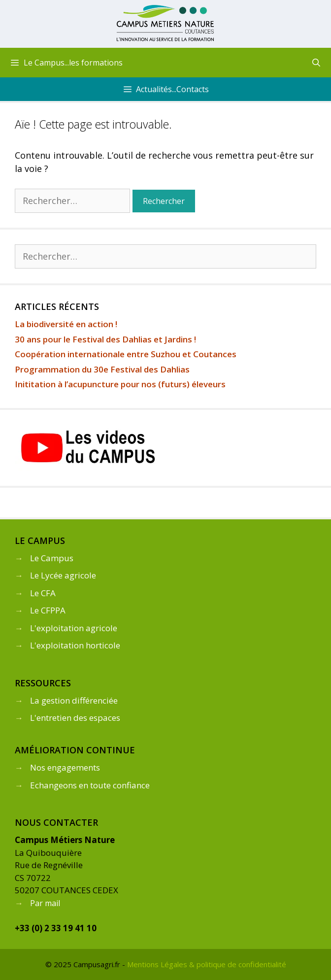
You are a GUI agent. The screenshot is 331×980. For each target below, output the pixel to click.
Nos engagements (65, 767)
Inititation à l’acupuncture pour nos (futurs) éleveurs (120, 384)
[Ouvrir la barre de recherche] (316, 63)
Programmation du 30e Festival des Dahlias (102, 369)
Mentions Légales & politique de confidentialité (207, 964)
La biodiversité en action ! (66, 324)
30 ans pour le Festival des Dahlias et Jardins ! (105, 339)
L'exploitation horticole (75, 645)
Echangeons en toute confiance (90, 785)
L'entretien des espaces (75, 718)
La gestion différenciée (74, 700)
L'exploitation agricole (74, 628)
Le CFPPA (48, 610)
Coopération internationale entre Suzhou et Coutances (126, 354)
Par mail (45, 903)
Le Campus (52, 558)
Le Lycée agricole (63, 575)
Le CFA (43, 593)
